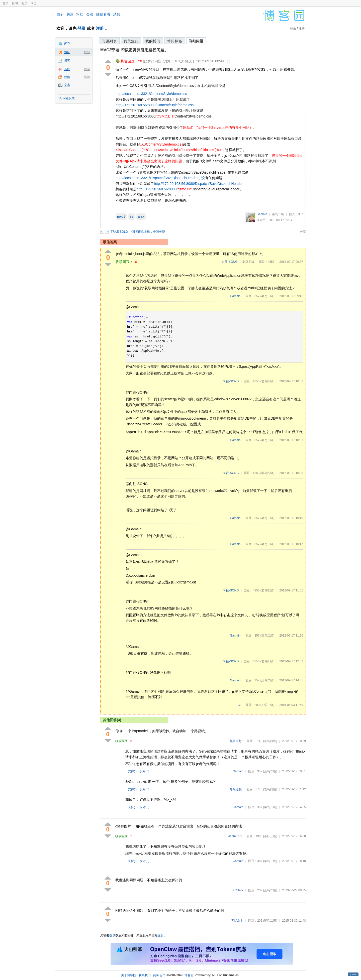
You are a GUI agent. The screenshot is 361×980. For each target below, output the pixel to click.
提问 (87, 52)
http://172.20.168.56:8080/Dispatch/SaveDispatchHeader (198, 184)
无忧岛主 (237, 921)
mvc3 (121, 216)
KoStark (238, 890)
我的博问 (153, 41)
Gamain (262, 214)
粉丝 (80, 14)
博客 (67, 61)
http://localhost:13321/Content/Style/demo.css (151, 94)
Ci (239, 705)
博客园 (189, 975)
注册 (100, 28)
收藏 (67, 77)
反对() (145, 771)
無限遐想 (236, 741)
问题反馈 (69, 98)
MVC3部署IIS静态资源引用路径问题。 (134, 50)
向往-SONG (230, 262)
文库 (67, 85)
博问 (67, 52)
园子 (60, 14)
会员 (24, 3)
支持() (133, 771)
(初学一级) (267, 705)
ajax (141, 216)
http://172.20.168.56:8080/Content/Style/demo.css (155, 105)
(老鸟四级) (267, 381)
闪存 (67, 44)
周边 (34, 3)
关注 (70, 14)
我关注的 (131, 41)
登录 (81, 28)
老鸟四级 (248, 262)
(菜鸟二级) (267, 296)
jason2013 (235, 836)
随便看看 (103, 14)
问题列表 (109, 41)
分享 (303, 232)
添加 (87, 77)
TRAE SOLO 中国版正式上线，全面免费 (138, 232)
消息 (117, 14)
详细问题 (196, 41)
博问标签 (175, 41)
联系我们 (145, 975)
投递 (87, 69)
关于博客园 (129, 975)
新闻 (15, 3)
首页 (6, 3)
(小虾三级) (270, 836)
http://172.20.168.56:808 (156, 189)
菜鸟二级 (278, 214)
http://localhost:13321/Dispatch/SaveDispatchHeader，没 (160, 178)
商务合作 (159, 975)
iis (131, 216)
